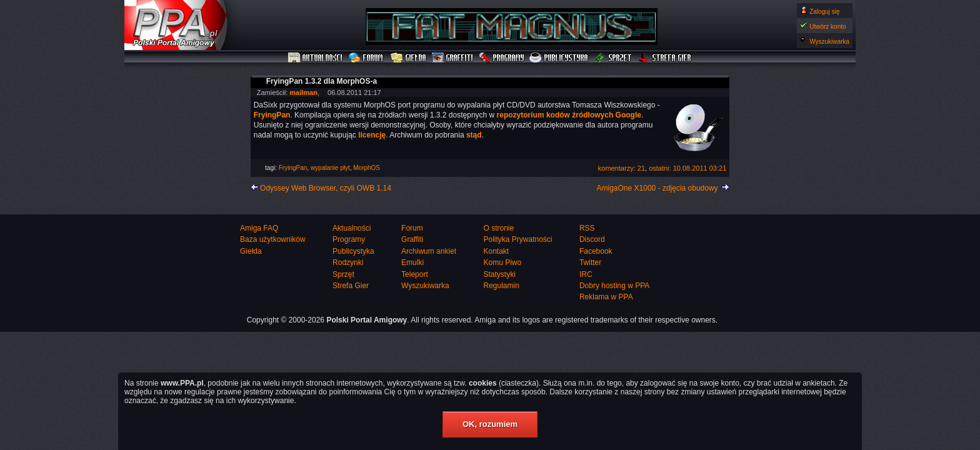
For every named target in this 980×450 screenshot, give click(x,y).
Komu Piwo (502, 262)
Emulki (412, 262)
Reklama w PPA (606, 297)
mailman (303, 92)
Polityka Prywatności (517, 239)
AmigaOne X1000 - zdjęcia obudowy (657, 188)
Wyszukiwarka (829, 42)
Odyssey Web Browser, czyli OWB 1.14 (326, 188)
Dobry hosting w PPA (615, 286)
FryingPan (293, 168)
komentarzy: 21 (622, 168)
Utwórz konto (827, 27)
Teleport (415, 274)
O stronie (498, 228)
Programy (501, 58)
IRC (586, 274)
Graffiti (452, 58)
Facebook (596, 251)
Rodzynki (348, 262)
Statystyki (499, 274)
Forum (367, 58)
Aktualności (316, 58)
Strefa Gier (665, 58)
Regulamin (501, 286)
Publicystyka (559, 58)
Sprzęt (613, 58)
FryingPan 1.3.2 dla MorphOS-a (322, 81)
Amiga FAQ (259, 228)
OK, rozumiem (490, 424)
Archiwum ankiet (429, 251)
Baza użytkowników (273, 239)
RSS (587, 228)
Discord (592, 239)
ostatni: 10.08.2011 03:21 (687, 168)
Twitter (590, 262)
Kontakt (496, 251)
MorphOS (367, 168)
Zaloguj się (824, 12)
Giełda (408, 58)
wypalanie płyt (330, 168)
